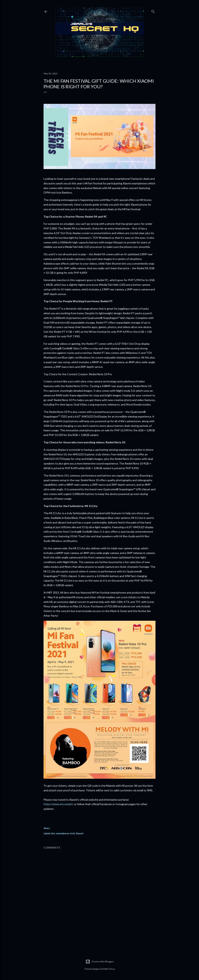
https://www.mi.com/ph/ (58, 804)
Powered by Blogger (100, 962)
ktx (53, 833)
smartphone (62, 833)
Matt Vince (109, 969)
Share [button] (47, 828)
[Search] (153, 11)
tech (72, 833)
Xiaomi (79, 833)
